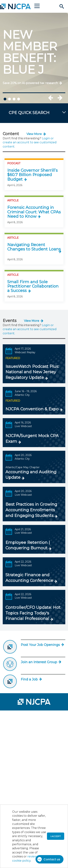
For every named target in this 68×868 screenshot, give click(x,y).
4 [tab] (19, 99)
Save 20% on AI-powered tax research (30, 83)
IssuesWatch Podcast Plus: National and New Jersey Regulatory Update (32, 372)
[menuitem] (16, 716)
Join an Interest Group (41, 662)
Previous (54, 98)
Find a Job (31, 679)
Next (60, 98)
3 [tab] (14, 99)
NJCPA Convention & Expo (32, 409)
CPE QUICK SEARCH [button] (29, 113)
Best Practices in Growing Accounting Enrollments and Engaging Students (31, 510)
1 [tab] (5, 99)
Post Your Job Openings (42, 645)
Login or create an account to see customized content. (30, 142)
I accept (56, 836)
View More (34, 134)
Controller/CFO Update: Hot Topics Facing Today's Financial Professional (33, 613)
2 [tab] (10, 99)
